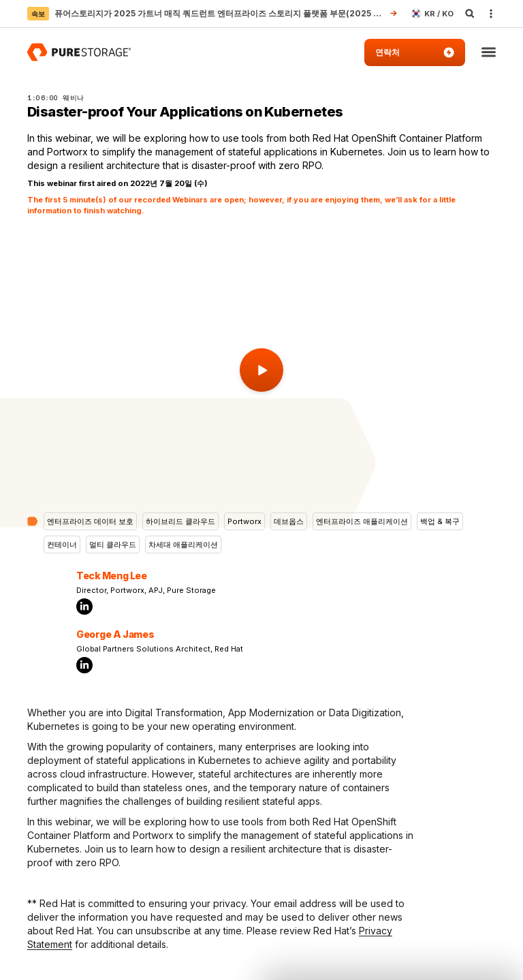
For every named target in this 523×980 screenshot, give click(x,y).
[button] (489, 53)
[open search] (470, 14)
